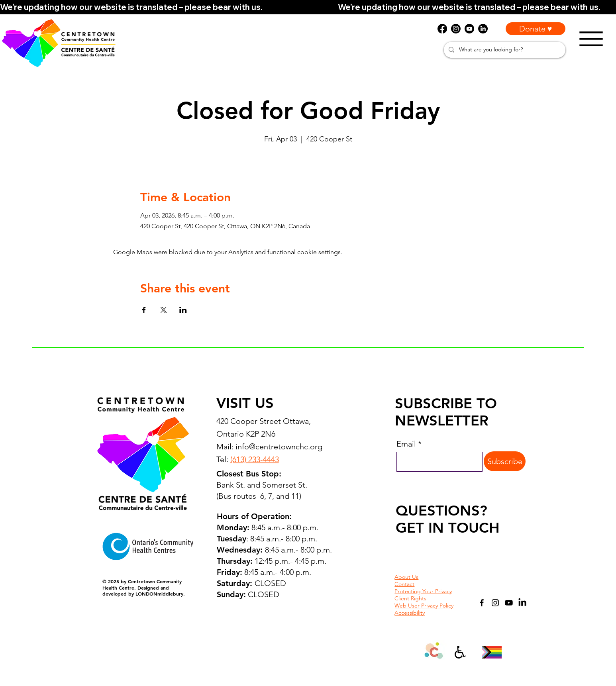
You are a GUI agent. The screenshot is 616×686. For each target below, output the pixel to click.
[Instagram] (495, 603)
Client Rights (410, 598)
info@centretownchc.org (279, 447)
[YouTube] (509, 603)
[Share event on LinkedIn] (183, 310)
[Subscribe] (505, 461)
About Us (406, 577)
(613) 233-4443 (255, 459)
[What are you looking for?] (504, 50)
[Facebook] (482, 603)
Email (406, 444)
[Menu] (591, 39)
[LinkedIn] (522, 603)
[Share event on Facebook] (144, 310)
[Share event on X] (164, 310)
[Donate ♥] (536, 29)
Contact (404, 584)
